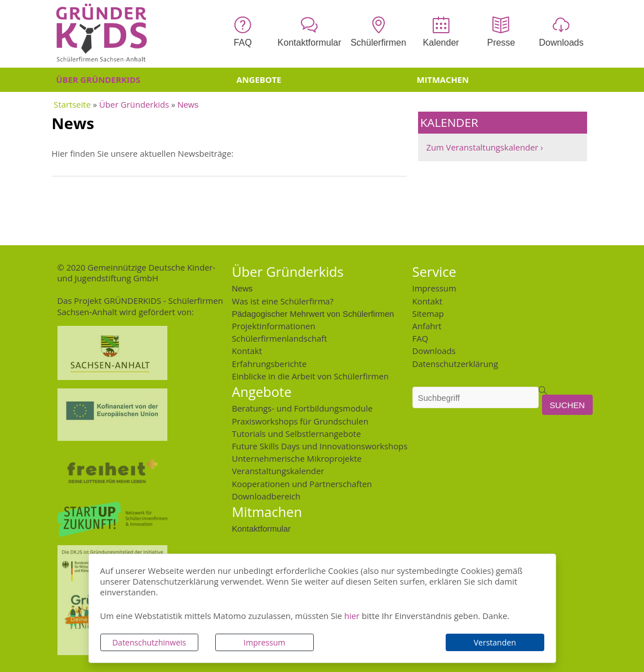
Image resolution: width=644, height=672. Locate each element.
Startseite (72, 104)
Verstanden (495, 642)
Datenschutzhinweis (149, 642)
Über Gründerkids (99, 79)
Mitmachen (443, 79)
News (188, 104)
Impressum (264, 642)
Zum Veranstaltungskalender (483, 147)
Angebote (259, 79)
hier (352, 616)
